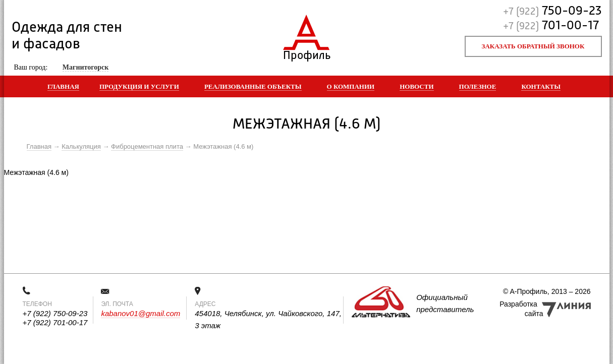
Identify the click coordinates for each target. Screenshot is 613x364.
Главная (63, 86)
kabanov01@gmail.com (141, 313)
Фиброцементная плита (147, 146)
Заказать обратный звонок (533, 46)
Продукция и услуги (139, 86)
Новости (416, 86)
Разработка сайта (521, 309)
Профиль (306, 53)
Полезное (478, 86)
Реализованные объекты (253, 86)
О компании (351, 86)
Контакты (541, 86)
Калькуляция (81, 146)
